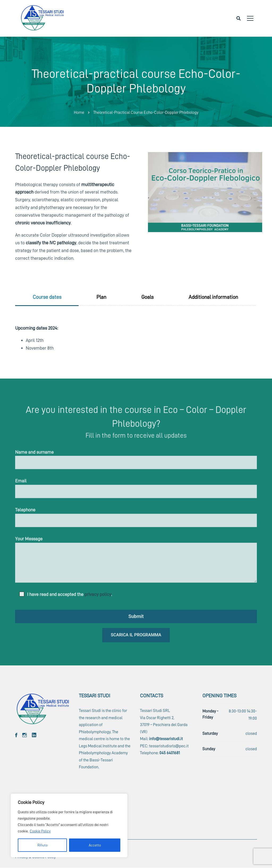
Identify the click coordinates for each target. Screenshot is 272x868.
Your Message (136, 562)
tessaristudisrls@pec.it (169, 746)
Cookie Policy (40, 831)
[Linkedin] (34, 735)
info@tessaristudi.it (166, 739)
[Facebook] (16, 735)
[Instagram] (25, 735)
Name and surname (136, 462)
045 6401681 (170, 753)
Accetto (95, 845)
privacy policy (98, 597)
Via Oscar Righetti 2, (157, 718)
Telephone (136, 519)
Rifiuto (42, 845)
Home (79, 112)
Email (136, 491)
